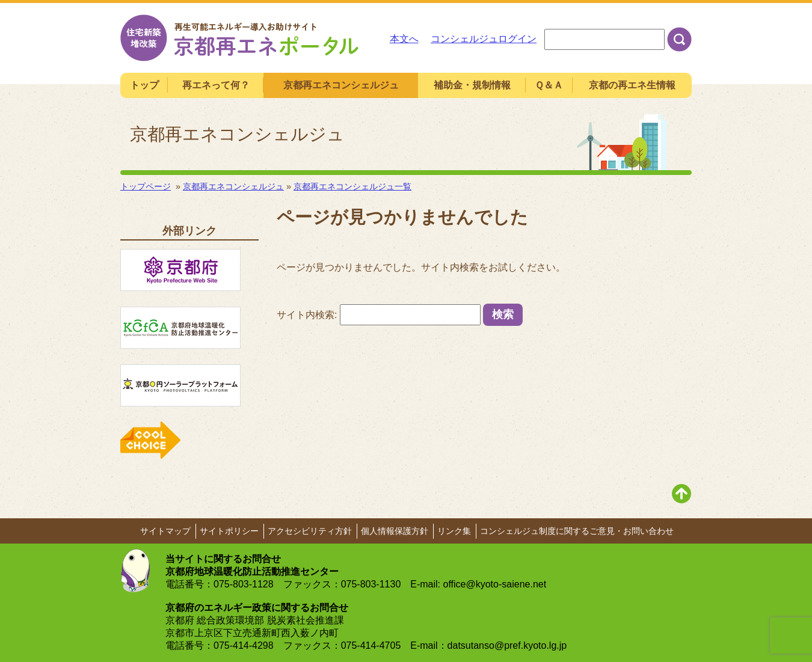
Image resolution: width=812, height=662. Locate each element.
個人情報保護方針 (395, 531)
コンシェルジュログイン (484, 39)
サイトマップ (165, 531)
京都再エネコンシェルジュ (233, 186)
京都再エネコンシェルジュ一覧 (352, 186)
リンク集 (454, 531)
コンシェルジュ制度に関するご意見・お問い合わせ (577, 531)
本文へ (404, 39)
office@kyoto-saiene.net (495, 584)
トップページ (146, 186)
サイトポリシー (229, 531)
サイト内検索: (307, 315)
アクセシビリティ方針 (310, 531)
